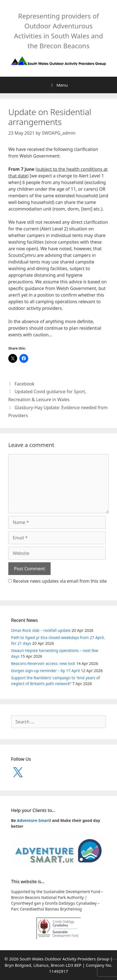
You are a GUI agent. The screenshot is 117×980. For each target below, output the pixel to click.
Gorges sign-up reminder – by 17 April (45, 671)
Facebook (25, 384)
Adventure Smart (33, 820)
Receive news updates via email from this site (58, 581)
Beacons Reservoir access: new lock (43, 663)
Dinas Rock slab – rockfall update (41, 630)
